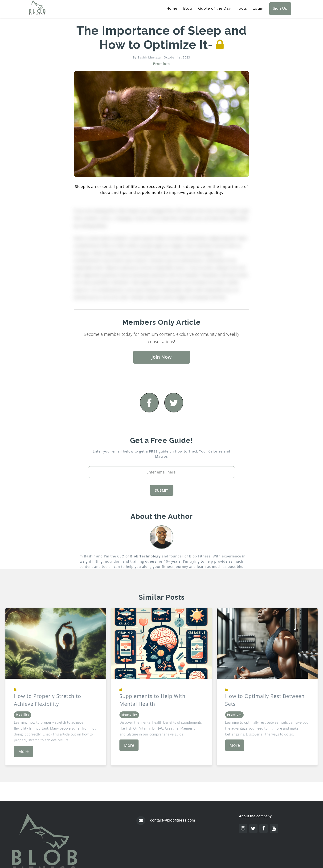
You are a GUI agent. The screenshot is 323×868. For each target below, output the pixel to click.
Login (258, 8)
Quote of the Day (215, 8)
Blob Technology (145, 556)
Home (172, 8)
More (23, 751)
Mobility (22, 715)
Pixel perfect (282, 849)
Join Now (162, 357)
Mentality (129, 715)
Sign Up (280, 8)
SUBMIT (161, 490)
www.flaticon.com (257, 844)
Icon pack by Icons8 (259, 836)
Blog (188, 8)
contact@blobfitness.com (173, 820)
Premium (161, 64)
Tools (242, 8)
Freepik (277, 840)
